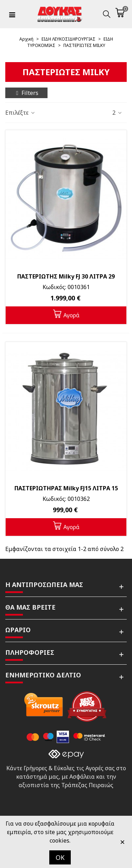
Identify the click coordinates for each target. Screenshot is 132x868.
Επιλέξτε (20, 113)
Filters (26, 93)
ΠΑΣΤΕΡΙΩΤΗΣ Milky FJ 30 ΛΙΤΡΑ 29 (66, 276)
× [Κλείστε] (122, 842)
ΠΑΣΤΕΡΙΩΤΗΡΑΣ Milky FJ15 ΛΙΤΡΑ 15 (66, 488)
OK (60, 857)
